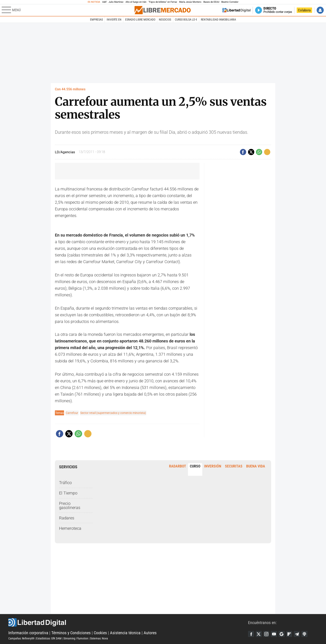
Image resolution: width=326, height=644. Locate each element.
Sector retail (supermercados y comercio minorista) (113, 413)
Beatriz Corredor (230, 2)
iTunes (306, 634)
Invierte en (114, 20)
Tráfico (65, 483)
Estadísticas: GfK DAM (49, 638)
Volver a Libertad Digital (236, 10)
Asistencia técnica (125, 633)
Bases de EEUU (211, 2)
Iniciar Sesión (320, 10)
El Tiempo (68, 493)
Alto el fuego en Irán (136, 2)
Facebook (251, 634)
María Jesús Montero (190, 2)
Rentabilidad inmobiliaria (218, 20)
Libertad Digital (128, 622)
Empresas (96, 20)
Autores (150, 633)
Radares (67, 518)
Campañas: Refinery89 (21, 638)
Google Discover (283, 634)
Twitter (259, 634)
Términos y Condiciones (71, 633)
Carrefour (72, 413)
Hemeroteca (70, 528)
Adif (104, 2)
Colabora (304, 10)
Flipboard (291, 634)
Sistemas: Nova (99, 638)
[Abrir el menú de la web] (68, 10)
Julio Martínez (116, 2)
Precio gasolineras (70, 505)
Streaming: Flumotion (76, 638)
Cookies (100, 633)
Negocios (165, 20)
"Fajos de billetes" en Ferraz (163, 2)
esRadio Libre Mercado (140, 20)
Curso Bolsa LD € (186, 20)
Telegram (299, 634)
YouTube (275, 634)
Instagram (267, 634)
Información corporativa (28, 633)
